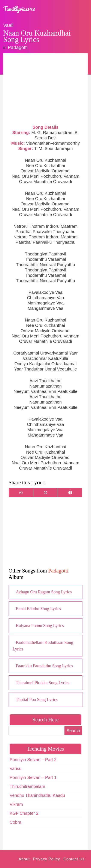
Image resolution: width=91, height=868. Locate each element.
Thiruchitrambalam (27, 786)
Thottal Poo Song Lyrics (37, 699)
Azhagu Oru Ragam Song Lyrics (44, 592)
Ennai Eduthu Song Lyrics (38, 609)
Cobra (15, 822)
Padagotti (18, 47)
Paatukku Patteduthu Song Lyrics (44, 666)
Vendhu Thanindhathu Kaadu (37, 795)
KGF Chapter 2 (24, 813)
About (24, 859)
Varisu (16, 769)
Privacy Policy (46, 859)
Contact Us (74, 859)
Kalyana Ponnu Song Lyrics (40, 626)
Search (73, 731)
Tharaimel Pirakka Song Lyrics (43, 683)
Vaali (8, 25)
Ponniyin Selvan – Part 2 (33, 760)
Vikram (16, 804)
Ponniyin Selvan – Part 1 (33, 777)
